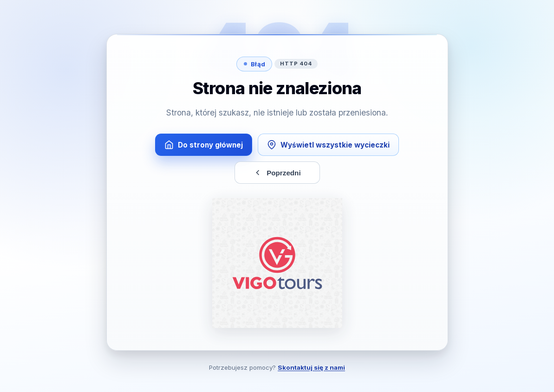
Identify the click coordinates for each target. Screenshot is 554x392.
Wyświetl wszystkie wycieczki (328, 145)
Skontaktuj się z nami (311, 367)
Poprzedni (277, 173)
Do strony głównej (204, 145)
